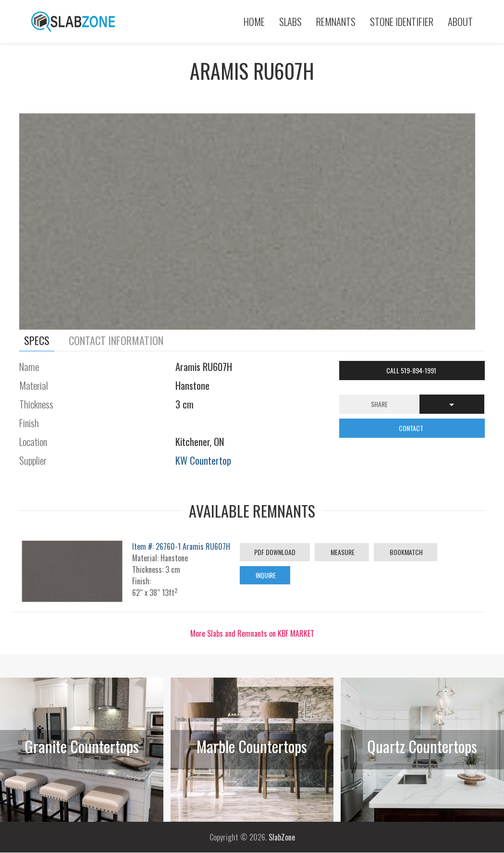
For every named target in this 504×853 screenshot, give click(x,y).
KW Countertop (203, 460)
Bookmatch (406, 552)
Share (379, 404)
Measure (342, 552)
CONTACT (412, 428)
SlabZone (282, 837)
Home (254, 21)
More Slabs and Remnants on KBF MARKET (252, 633)
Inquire (265, 575)
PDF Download (275, 552)
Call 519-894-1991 (412, 370)
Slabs (290, 21)
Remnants (336, 21)
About (460, 21)
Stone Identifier (402, 21)
